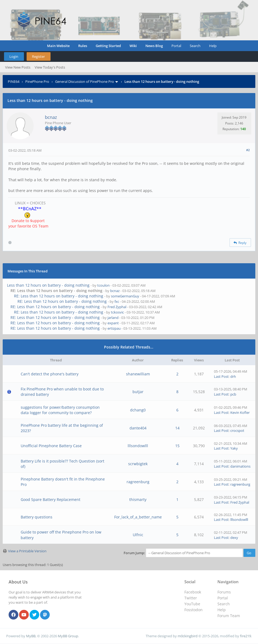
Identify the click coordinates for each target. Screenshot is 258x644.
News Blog (154, 46)
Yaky (234, 448)
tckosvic (117, 312)
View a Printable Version (27, 551)
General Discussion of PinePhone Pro (85, 81)
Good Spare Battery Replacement (51, 499)
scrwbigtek (138, 464)
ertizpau (114, 328)
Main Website (58, 46)
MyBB (31, 636)
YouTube (192, 604)
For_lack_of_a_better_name (138, 517)
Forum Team (229, 616)
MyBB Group (68, 636)
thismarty (138, 499)
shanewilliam (138, 374)
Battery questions (37, 517)
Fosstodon (193, 610)
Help (213, 46)
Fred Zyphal (117, 307)
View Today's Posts (50, 67)
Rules (83, 46)
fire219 (246, 636)
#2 (248, 150)
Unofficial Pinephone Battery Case (51, 446)
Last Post (221, 376)
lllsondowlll (138, 446)
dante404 (138, 428)
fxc (117, 301)
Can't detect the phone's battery (50, 374)
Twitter (191, 598)
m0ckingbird (188, 636)
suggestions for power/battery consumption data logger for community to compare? (60, 410)
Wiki (133, 46)
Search (195, 46)
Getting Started (108, 46)
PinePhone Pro (37, 81)
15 (177, 446)
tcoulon (103, 285)
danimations (240, 466)
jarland (113, 318)
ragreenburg (138, 482)
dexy (234, 538)
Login (14, 56)
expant (113, 323)
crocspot (237, 430)
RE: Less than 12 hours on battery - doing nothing (59, 296)
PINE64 (14, 81)
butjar (138, 392)
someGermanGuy (125, 296)
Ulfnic (138, 535)
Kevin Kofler (240, 412)
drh (233, 376)
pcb (233, 394)
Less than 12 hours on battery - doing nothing (48, 285)
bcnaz (51, 117)
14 (177, 428)
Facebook (193, 592)
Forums (224, 592)
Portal (176, 46)
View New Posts (18, 67)
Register (38, 56)
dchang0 (138, 410)
